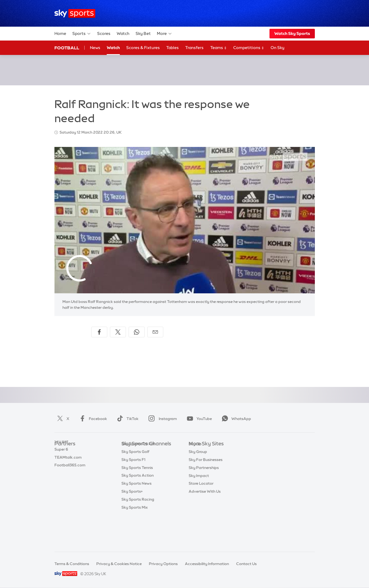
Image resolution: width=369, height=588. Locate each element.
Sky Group (198, 476)
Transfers (194, 48)
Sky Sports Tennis (137, 500)
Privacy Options (163, 564)
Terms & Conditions (72, 564)
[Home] (75, 13)
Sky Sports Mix (135, 539)
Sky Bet (143, 33)
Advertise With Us (205, 515)
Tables (172, 48)
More (164, 34)
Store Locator (201, 507)
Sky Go (195, 468)
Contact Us (246, 564)
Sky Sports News (136, 515)
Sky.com (197, 452)
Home (60, 33)
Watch (123, 33)
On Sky (277, 48)
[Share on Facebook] (99, 332)
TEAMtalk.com (68, 468)
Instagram (162, 419)
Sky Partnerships (204, 492)
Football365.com (70, 476)
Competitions (249, 48)
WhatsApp (235, 419)
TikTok (127, 419)
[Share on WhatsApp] (137, 332)
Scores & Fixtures (143, 48)
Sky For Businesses (206, 484)
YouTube (198, 419)
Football (67, 48)
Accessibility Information (207, 564)
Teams (219, 48)
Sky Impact (199, 500)
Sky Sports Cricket (138, 476)
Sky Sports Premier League (145, 460)
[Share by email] (155, 332)
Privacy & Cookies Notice (119, 564)
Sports (82, 34)
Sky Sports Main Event (141, 452)
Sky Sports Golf (135, 484)
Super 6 (61, 460)
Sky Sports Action (138, 507)
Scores (104, 33)
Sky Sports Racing (138, 531)
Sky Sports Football (139, 468)
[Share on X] (118, 332)
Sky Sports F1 (133, 492)
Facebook (92, 419)
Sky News (197, 460)
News (95, 48)
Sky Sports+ (132, 523)
